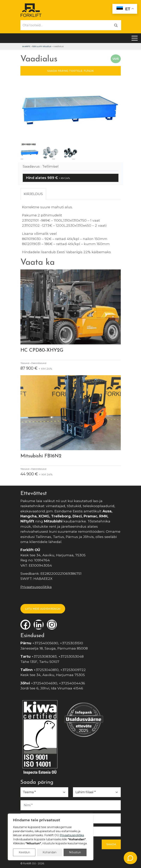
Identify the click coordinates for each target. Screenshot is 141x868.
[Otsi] (116, 25)
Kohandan (49, 852)
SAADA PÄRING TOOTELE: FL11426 (70, 71)
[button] (116, 113)
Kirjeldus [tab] (33, 194)
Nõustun (75, 852)
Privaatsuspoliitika (36, 587)
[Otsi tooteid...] (66, 25)
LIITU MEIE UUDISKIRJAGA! (43, 609)
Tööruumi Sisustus (42, 46)
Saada (111, 844)
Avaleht (26, 46)
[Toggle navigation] (135, 38)
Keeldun (24, 852)
